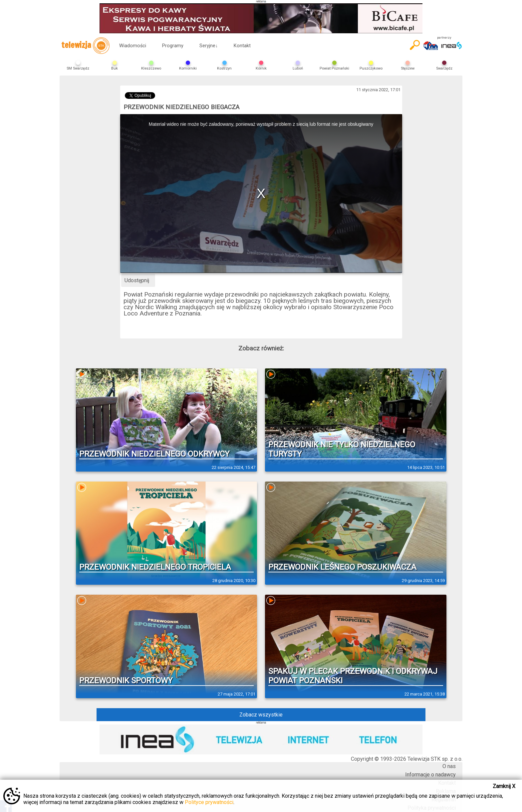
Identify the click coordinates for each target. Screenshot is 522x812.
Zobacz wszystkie (261, 715)
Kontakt (242, 46)
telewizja (85, 46)
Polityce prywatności (209, 802)
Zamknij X (504, 786)
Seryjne (209, 46)
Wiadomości (133, 46)
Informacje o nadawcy (430, 775)
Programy (173, 46)
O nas (449, 766)
